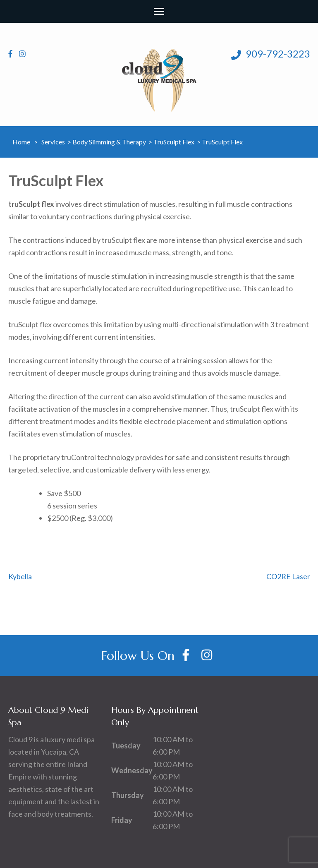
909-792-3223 (271, 54)
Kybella (20, 576)
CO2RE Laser (288, 576)
